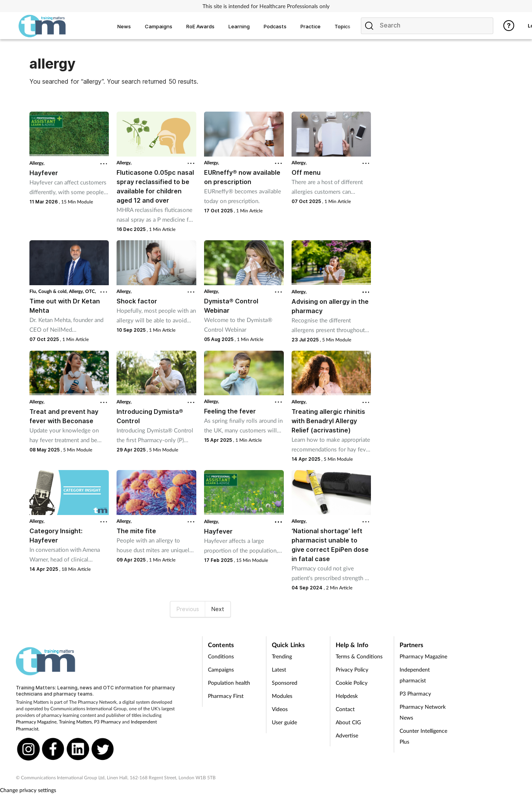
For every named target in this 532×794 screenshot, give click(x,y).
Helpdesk (347, 696)
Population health (229, 683)
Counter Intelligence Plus (423, 736)
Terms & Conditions (359, 656)
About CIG (348, 722)
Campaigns (221, 669)
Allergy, (37, 163)
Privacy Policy (352, 669)
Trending (282, 656)
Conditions (221, 656)
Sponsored (285, 683)
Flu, (34, 291)
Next (218, 609)
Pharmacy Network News (423, 712)
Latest (279, 669)
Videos (280, 709)
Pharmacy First (226, 696)
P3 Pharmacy (107, 722)
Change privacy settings (28, 790)
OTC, (91, 291)
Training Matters (75, 722)
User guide (284, 722)
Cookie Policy (352, 683)
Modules (282, 696)
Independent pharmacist (415, 675)
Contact (345, 709)
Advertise (347, 735)
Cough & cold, (54, 291)
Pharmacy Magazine (36, 722)
